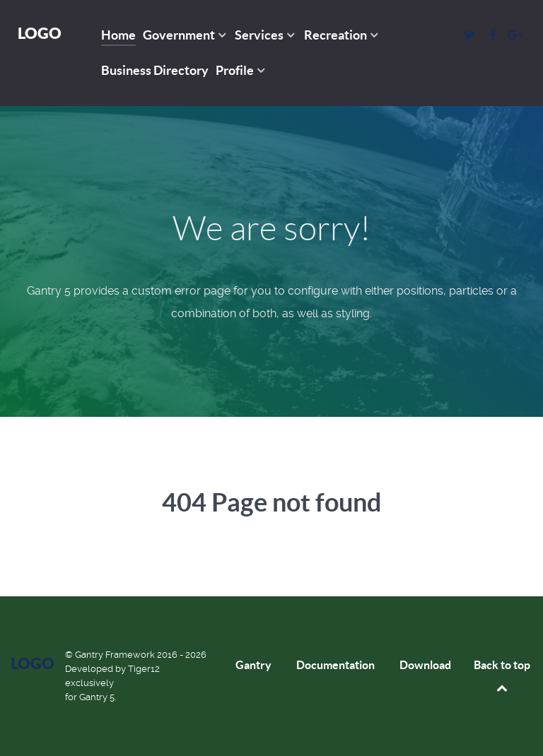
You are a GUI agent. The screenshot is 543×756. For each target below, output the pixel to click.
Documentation (335, 665)
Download (425, 665)
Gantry (253, 665)
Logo (40, 33)
